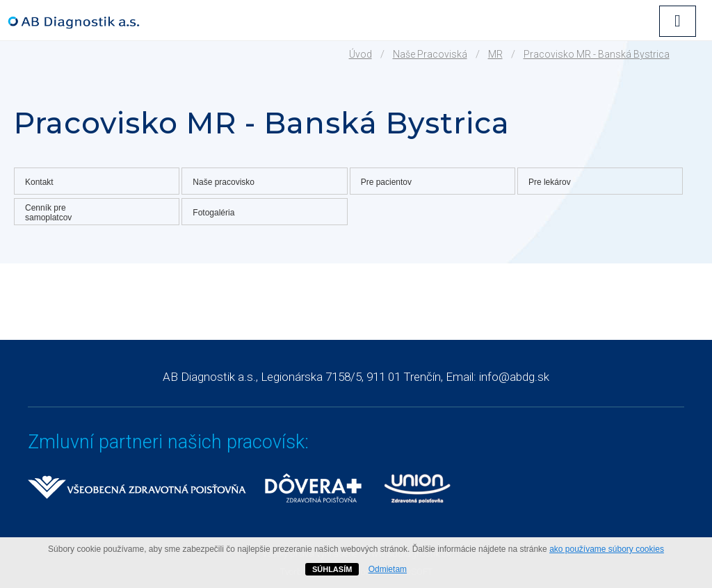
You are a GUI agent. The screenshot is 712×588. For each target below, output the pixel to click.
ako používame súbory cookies (607, 549)
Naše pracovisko (224, 182)
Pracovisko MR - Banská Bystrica (597, 54)
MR (495, 54)
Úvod (361, 54)
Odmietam (388, 569)
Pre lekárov (550, 182)
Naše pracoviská (430, 54)
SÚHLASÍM (332, 569)
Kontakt (39, 182)
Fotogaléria (213, 213)
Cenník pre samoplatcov (48, 213)
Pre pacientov (386, 182)
